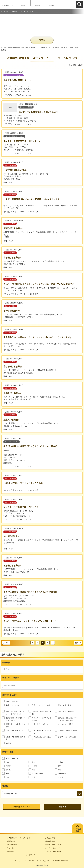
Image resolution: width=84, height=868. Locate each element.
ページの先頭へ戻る (78, 830)
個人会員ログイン (53, 5)
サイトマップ (30, 855)
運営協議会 (11, 841)
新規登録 (23, 5)
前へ (7, 643)
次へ (77, 643)
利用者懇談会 (50, 841)
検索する (62, 807)
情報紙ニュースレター (53, 845)
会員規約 (10, 852)
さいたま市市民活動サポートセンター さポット (18, 48)
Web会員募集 (12, 845)
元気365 (46, 865)
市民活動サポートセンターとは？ (19, 838)
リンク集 (10, 848)
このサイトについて (8, 5)
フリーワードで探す (11, 678)
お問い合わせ (38, 5)
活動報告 (44, 48)
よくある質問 (50, 838)
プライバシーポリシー (53, 852)
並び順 (5, 786)
